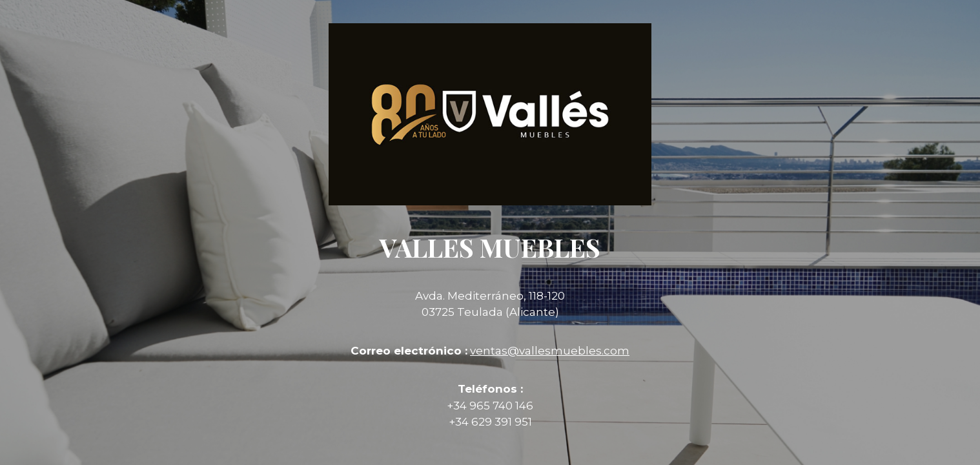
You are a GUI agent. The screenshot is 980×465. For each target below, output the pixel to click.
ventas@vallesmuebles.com (550, 351)
